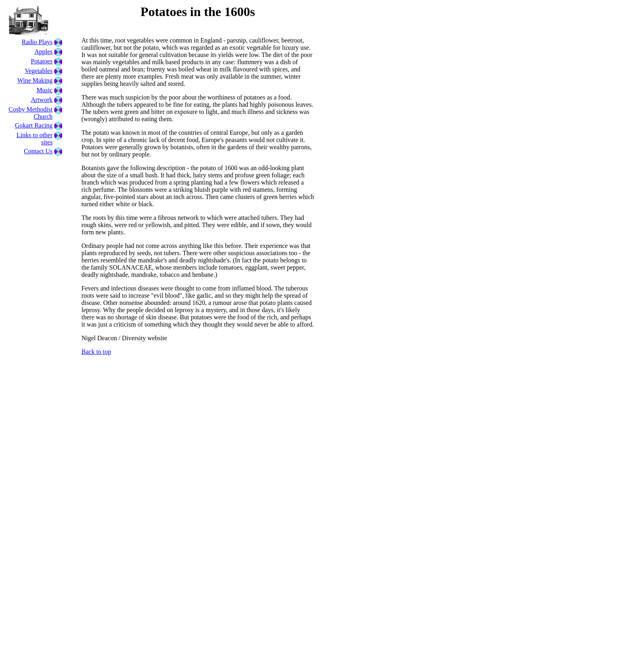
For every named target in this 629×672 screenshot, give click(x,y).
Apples (44, 52)
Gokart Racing (34, 125)
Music (45, 90)
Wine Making (35, 80)
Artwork (42, 100)
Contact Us (38, 151)
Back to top (96, 352)
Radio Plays (37, 42)
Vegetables (39, 71)
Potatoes (42, 61)
